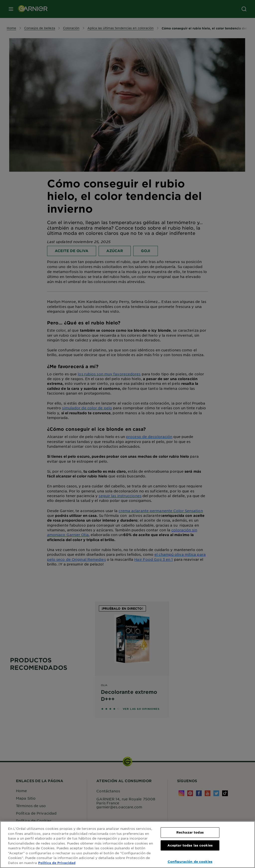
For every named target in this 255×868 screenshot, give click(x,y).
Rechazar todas (190, 832)
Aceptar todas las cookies (190, 845)
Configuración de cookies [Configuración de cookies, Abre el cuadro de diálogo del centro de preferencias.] (190, 862)
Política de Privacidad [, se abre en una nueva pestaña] (57, 863)
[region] (127, 845)
